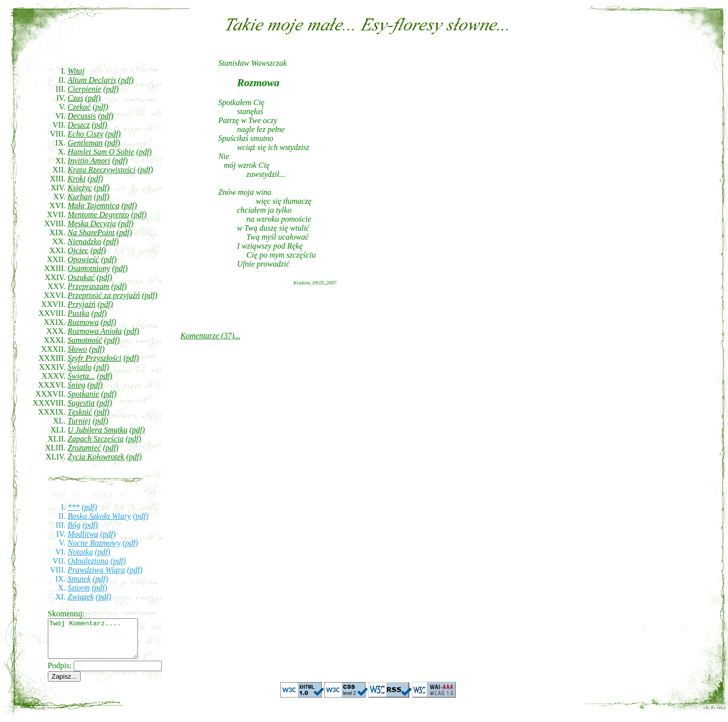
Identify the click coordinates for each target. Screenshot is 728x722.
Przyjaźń (82, 304)
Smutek (79, 579)
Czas (75, 98)
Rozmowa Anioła (95, 331)
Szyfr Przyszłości (95, 358)
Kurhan (80, 197)
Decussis (82, 116)
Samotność (85, 340)
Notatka (80, 552)
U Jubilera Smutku (98, 430)
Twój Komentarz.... (98, 642)
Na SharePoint (91, 232)
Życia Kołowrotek (96, 457)
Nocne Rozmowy (94, 543)
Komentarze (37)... (211, 336)
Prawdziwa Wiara (96, 570)
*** (74, 507)
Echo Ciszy (86, 134)
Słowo (77, 349)
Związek (81, 597)
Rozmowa (83, 322)
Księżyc (80, 188)
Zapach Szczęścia (96, 439)
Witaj (76, 71)
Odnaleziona (88, 561)
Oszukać (81, 277)
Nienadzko (85, 241)
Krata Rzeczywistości (102, 170)
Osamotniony (89, 268)
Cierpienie (85, 89)
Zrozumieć (84, 448)
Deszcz (79, 125)
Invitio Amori (89, 161)
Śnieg (77, 385)
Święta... (81, 376)
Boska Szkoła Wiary (99, 516)
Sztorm (79, 588)
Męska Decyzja (92, 223)
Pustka (79, 313)
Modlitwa (83, 534)
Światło (80, 367)
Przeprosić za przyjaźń (104, 295)
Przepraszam (89, 286)
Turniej (79, 421)
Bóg (74, 525)
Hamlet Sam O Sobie (101, 152)
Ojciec (78, 250)
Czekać (79, 107)
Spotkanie (83, 394)
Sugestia (81, 403)
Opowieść (83, 259)
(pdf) (126, 80)
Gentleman (85, 143)
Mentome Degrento (98, 215)
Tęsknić (80, 412)
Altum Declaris (92, 80)
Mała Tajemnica (94, 206)
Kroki (77, 179)
